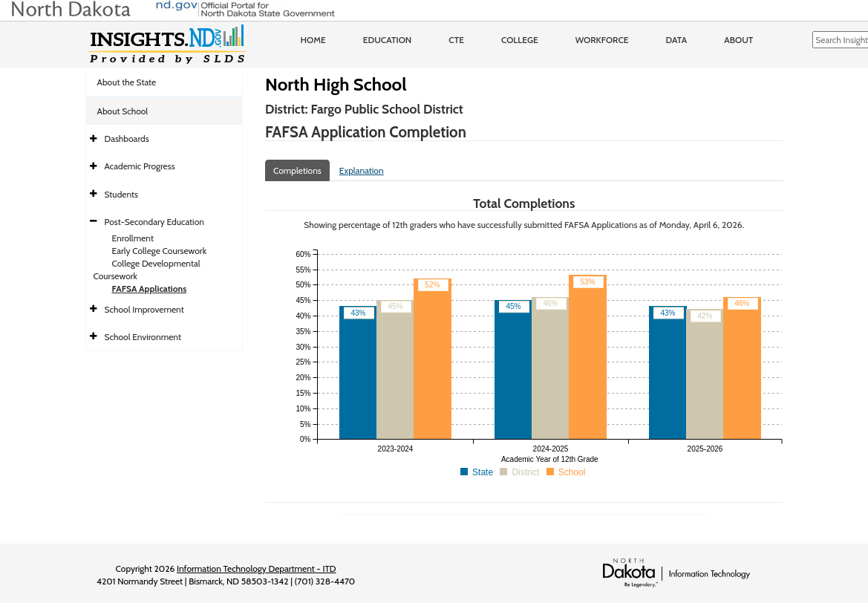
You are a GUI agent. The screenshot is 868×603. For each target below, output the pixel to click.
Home (313, 40)
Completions (297, 170)
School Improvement (144, 309)
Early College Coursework (160, 251)
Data (677, 40)
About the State (127, 82)
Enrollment (133, 238)
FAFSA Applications (150, 289)
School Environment (143, 337)
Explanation (362, 170)
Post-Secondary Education (154, 222)
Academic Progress (140, 166)
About (738, 40)
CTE (456, 40)
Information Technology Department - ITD (257, 568)
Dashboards (127, 138)
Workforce (602, 40)
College (520, 40)
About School (123, 111)
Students (122, 194)
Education (388, 40)
